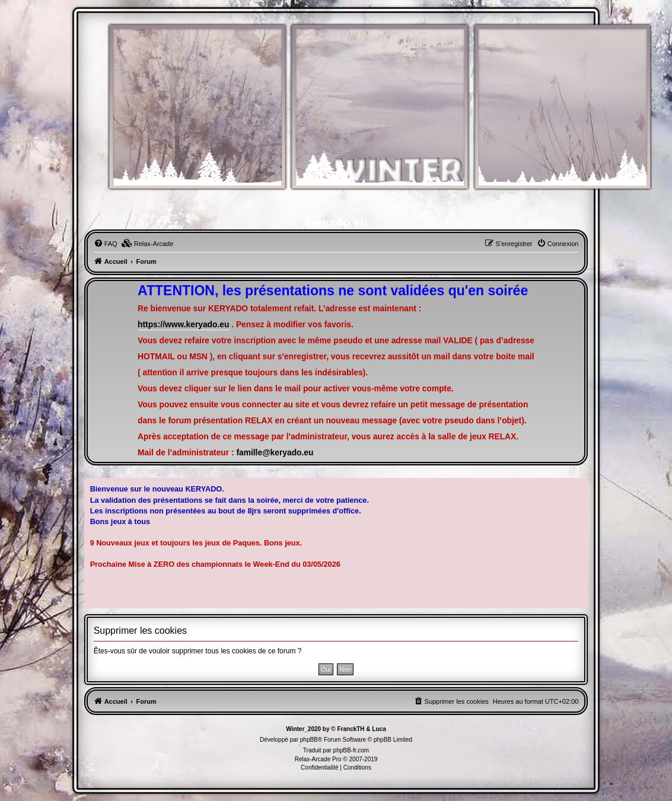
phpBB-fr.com (351, 750)
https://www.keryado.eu (183, 325)
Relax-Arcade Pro (318, 759)
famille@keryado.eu (275, 453)
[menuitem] (106, 244)
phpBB (309, 740)
